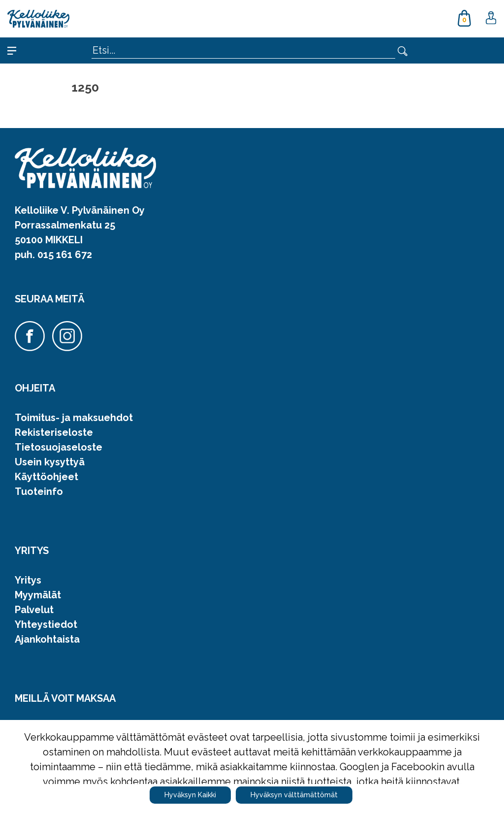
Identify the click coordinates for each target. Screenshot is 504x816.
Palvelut (34, 610)
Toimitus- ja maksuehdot (74, 418)
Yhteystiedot (46, 624)
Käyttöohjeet (47, 477)
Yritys (28, 580)
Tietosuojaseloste (59, 447)
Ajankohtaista (47, 639)
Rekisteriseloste (54, 432)
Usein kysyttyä (50, 462)
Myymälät (38, 595)
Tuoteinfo (39, 491)
